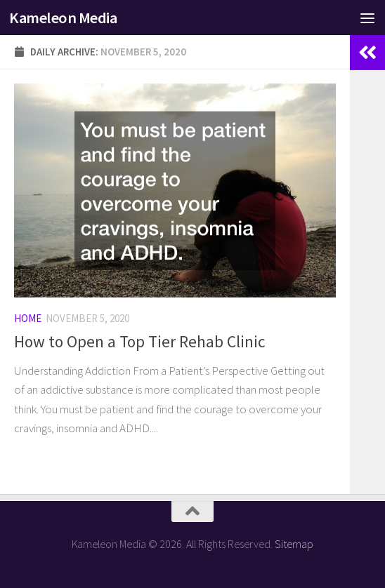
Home (28, 318)
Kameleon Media (63, 18)
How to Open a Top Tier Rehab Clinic (140, 341)
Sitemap (294, 544)
